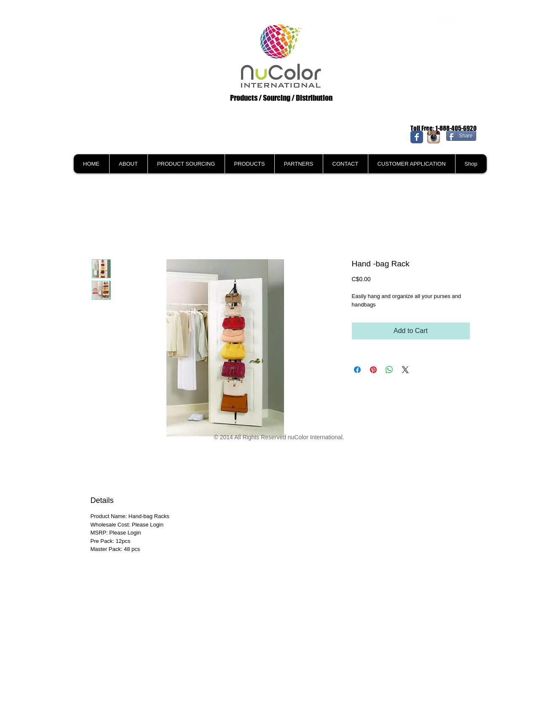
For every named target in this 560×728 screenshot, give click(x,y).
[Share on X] (405, 370)
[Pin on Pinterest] (373, 370)
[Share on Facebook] (357, 370)
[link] (454, 21)
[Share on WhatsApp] (389, 370)
